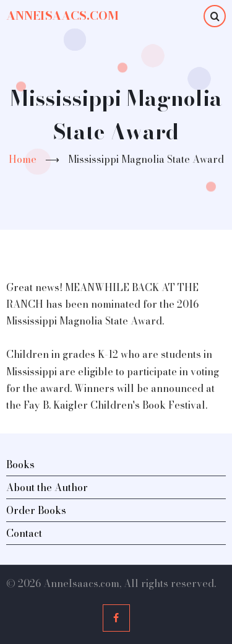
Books (20, 464)
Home (23, 159)
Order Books (36, 510)
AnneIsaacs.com (62, 15)
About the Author (47, 487)
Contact (24, 533)
